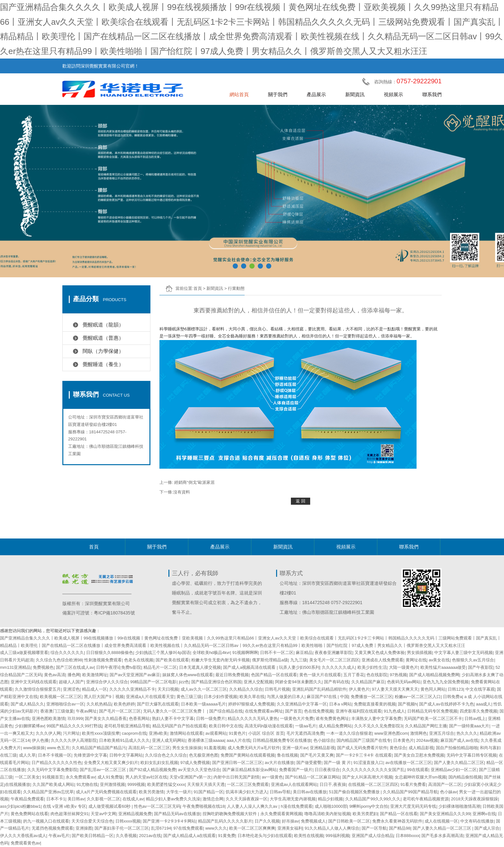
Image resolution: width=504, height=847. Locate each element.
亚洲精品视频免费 (135, 814)
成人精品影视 (421, 748)
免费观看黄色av (25, 843)
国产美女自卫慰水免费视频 (419, 755)
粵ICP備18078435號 (114, 613)
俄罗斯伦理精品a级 (270, 660)
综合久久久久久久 (67, 653)
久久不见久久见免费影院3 (378, 726)
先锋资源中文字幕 (90, 755)
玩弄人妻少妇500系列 (299, 667)
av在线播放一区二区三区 (409, 763)
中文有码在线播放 (477, 821)
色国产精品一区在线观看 (274, 675)
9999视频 (136, 784)
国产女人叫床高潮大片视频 (367, 777)
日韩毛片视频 (277, 689)
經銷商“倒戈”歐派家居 (194, 482)
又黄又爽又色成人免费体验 (380, 653)
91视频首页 (53, 777)
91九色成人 (394, 711)
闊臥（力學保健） (103, 351)
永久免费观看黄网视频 (281, 814)
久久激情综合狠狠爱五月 (38, 689)
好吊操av (290, 821)
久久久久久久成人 (338, 667)
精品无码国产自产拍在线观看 (180, 726)
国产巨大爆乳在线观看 (158, 704)
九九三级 (299, 660)
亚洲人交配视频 (258, 682)
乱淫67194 (161, 828)
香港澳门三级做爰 (57, 711)
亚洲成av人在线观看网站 (294, 784)
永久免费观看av (80, 777)
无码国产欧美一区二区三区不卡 (433, 718)
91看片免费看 (413, 784)
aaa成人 (484, 704)
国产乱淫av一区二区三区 (103, 770)
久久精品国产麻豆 (368, 682)
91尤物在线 (87, 784)
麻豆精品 (304, 653)
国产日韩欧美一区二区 (349, 821)
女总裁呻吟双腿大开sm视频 (420, 777)
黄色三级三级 (189, 697)
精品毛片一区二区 (160, 667)
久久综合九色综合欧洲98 (59, 660)
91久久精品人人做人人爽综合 (332, 828)
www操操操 (34, 748)
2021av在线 (150, 836)
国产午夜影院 (481, 667)
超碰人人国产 (71, 682)
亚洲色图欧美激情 (49, 718)
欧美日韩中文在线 (226, 726)
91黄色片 (237, 733)
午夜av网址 (86, 711)
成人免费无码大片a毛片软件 (254, 748)
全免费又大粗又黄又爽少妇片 (111, 763)
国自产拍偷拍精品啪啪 (457, 748)
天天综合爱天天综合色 (92, 821)
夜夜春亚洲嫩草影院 (333, 653)
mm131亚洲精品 (15, 667)
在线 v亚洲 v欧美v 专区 (64, 806)
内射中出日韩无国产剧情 (236, 777)
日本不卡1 (56, 799)
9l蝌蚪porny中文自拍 (369, 806)
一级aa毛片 (306, 726)
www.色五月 (58, 748)
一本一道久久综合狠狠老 (349, 733)
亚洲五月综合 (442, 733)
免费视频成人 (313, 821)
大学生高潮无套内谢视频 (293, 799)
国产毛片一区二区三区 (120, 711)
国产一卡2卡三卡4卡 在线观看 (364, 755)
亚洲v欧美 (158, 733)
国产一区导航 (374, 828)
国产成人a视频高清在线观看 (250, 667)
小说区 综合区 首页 (266, 733)
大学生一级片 (179, 792)
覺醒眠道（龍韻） (103, 325)
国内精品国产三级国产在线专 (364, 740)
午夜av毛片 (59, 836)
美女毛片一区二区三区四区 (334, 660)
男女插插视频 (419, 653)
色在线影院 (377, 675)
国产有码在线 (337, 682)
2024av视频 (427, 740)
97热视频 (398, 675)
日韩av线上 (475, 718)
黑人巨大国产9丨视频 (104, 697)
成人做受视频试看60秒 (110, 806)
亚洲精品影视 (322, 748)
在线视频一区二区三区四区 (373, 784)
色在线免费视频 (319, 711)
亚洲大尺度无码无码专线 (413, 806)
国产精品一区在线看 (399, 814)
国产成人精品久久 (27, 704)
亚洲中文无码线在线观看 (34, 682)
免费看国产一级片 (296, 770)
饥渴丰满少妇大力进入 (247, 792)
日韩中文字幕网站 (126, 755)
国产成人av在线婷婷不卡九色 (446, 704)
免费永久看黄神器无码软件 (397, 821)
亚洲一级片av (295, 748)
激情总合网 (213, 799)
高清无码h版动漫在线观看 (269, 726)
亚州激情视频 (113, 784)
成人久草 (27, 755)
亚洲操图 (84, 828)
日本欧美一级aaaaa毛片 (203, 704)
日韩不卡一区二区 (277, 653)
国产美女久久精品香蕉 (106, 718)
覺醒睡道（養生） (103, 364)
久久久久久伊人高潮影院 (74, 740)
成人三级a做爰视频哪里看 (24, 653)
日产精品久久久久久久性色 (57, 763)
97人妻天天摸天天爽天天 (395, 689)
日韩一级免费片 (211, 718)
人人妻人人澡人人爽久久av (253, 806)
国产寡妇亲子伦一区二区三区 (122, 828)
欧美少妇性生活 (372, 667)
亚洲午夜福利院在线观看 (359, 711)
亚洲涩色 (71, 689)
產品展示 (316, 94)
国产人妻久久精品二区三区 (459, 763)
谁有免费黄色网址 (332, 718)
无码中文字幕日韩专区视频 (472, 755)
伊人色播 (40, 740)
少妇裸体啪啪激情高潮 (459, 806)
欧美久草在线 (252, 697)
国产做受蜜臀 (309, 763)
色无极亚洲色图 (204, 755)
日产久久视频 (267, 821)
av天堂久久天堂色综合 (199, 770)
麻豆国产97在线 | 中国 (327, 697)
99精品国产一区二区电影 (153, 682)
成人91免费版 (110, 777)
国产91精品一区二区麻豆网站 (312, 777)
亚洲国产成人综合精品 (373, 836)
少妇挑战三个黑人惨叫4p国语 (163, 653)
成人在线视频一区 (441, 821)
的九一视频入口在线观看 (46, 821)
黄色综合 (398, 748)
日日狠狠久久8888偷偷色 (110, 653)
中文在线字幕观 (480, 689)
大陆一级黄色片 (404, 667)
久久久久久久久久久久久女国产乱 (373, 770)
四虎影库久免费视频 (478, 711)
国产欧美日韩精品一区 (93, 836)
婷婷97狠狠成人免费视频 (251, 704)
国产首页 (293, 711)
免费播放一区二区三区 (372, 697)
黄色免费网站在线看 (29, 814)
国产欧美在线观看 (172, 660)
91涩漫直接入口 (368, 763)
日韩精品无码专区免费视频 (432, 711)
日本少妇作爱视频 (221, 697)
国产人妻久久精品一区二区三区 (443, 828)
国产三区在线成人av (75, 667)
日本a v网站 (340, 704)
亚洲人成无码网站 (169, 740)
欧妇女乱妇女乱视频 (159, 763)
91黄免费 (226, 836)
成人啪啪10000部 (331, 806)
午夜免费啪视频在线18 (204, 806)
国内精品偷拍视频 (465, 777)
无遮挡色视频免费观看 (52, 828)
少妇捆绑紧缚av (30, 726)
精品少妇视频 (330, 799)
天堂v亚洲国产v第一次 (190, 777)
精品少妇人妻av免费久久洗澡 (173, 799)
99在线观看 (418, 770)
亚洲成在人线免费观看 (382, 660)
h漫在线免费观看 (296, 806)
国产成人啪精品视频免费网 (434, 675)
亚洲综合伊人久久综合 (107, 682)
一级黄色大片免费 (297, 718)
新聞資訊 (355, 94)
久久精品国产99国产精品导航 (410, 792)
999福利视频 (337, 836)
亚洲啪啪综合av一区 (65, 704)
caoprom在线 (134, 733)
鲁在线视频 (288, 755)
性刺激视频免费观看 (103, 660)
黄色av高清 (55, 675)
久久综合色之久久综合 (166, 755)
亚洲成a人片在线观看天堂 (150, 697)
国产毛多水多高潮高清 (442, 836)
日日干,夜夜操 (333, 784)
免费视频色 (43, 667)
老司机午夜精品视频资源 (426, 799)
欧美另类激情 (151, 792)
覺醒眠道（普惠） (103, 338)
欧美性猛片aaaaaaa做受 (443, 667)
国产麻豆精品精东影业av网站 (250, 770)
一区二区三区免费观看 (248, 784)
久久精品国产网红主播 (426, 726)
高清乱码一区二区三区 (149, 748)
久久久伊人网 (48, 733)
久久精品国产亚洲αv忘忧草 (48, 792)
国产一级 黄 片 (337, 763)
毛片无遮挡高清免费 (305, 733)
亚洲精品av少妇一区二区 (454, 770)
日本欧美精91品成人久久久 (124, 740)
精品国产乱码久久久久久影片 (225, 821)
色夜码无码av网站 (404, 682)
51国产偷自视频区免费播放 (355, 792)
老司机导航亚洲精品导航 (127, 726)
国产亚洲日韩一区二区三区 (237, 763)
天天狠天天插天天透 (206, 784)
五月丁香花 (354, 675)
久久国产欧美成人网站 (53, 784)
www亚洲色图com (391, 733)
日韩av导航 (280, 792)
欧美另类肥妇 (365, 814)
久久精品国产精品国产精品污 (99, 748)
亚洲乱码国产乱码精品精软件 (319, 689)
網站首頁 (239, 94)
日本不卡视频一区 (55, 755)
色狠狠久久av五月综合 (473, 660)
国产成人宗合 (487, 828)
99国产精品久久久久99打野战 (74, 726)
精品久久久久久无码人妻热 (253, 718)
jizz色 (184, 682)
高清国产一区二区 (445, 784)
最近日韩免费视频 (232, 675)
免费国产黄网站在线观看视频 (248, 755)
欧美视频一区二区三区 (61, 697)
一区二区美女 (27, 777)
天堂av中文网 (103, 814)
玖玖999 (75, 718)
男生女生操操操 (187, 748)
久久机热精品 (99, 704)
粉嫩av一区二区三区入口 (418, 697)
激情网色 (419, 733)
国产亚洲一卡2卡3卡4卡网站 (169, 821)
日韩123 (455, 689)
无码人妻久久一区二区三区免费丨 (175, 711)
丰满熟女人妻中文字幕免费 (376, 718)
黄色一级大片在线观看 (320, 675)
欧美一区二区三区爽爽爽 (252, 828)
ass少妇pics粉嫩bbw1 (20, 806)
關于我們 (278, 94)
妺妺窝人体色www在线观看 (188, 675)
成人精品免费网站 (335, 726)
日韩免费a (452, 697)
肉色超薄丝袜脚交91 (69, 814)
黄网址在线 (416, 660)
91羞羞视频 (214, 748)
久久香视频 (126, 836)
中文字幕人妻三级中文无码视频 (464, 653)
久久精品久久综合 (246, 689)
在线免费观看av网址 (264, 711)
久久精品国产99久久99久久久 (373, 799)
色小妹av (449, 792)
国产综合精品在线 (226, 711)
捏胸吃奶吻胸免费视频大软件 (230, 814)
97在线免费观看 (188, 828)
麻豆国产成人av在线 (459, 740)
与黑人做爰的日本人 (286, 697)
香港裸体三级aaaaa (206, 740)
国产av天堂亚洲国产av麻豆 (135, 675)
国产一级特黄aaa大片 (469, 726)
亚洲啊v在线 (484, 814)
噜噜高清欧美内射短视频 (327, 814)
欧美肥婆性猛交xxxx (166, 784)
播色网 (74, 675)
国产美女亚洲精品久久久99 (445, 814)
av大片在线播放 (279, 763)
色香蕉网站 (139, 718)
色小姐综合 (324, 740)
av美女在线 (439, 660)
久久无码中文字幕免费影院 (52, 770)
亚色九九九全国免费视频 (446, 682)
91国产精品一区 (208, 792)
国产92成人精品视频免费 (152, 770)
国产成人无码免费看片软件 (362, 748)
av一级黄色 (272, 777)
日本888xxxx (408, 836)
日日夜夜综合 (327, 770)
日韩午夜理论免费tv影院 (119, 667)
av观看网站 (216, 733)
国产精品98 (400, 828)
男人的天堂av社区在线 (146, 777)
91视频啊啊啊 (245, 653)
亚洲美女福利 (290, 828)
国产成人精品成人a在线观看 (189, 836)
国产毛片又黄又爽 (317, 755)
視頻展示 (393, 94)
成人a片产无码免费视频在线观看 (106, 792)
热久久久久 (467, 733)
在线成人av (133, 799)
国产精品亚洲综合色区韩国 (216, 682)
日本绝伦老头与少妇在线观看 (265, 836)
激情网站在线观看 (186, 733)
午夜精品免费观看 (27, 799)
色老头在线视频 (139, 660)
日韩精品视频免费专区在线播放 (282, 740)
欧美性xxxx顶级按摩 (101, 733)
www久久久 (216, 828)
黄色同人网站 (433, 689)
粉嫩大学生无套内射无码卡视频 (221, 660)
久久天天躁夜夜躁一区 (247, 799)
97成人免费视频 (195, 763)
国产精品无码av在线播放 (177, 814)
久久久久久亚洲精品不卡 (132, 689)
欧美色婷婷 (124, 704)
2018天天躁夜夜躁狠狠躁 (474, 799)
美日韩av (76, 799)
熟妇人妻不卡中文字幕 (173, 718)
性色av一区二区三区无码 (157, 806)
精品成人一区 (94, 689)
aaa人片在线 (239, 740)
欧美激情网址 (95, 675)
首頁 (198, 288)
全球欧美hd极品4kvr (211, 653)
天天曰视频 (168, 689)
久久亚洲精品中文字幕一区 (302, 704)
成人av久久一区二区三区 (204, 689)
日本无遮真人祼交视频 (200, 667)
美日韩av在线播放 (310, 792)
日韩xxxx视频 (128, 821)
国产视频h (407, 704)
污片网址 (71, 733)
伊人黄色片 (359, 689)
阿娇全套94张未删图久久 (298, 682)
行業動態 (236, 288)
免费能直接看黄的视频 (375, 704)
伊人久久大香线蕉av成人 (23, 836)
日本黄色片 (404, 740)
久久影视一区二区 (104, 799)
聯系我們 (432, 94)
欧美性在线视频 (309, 836)
